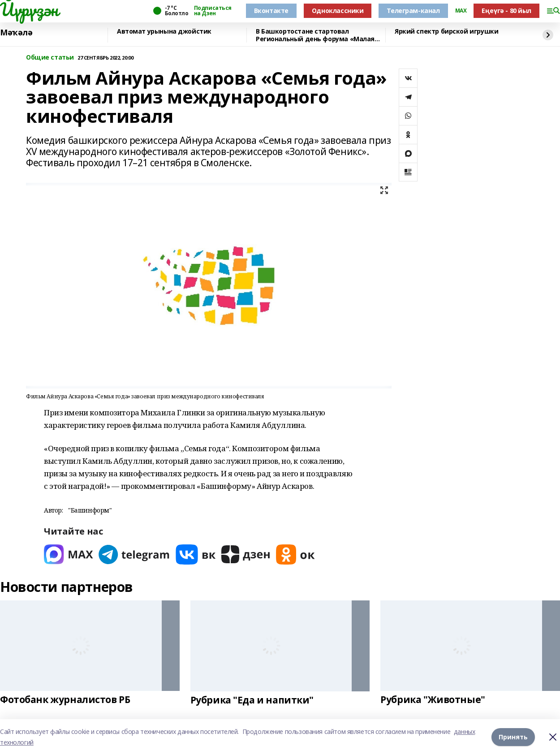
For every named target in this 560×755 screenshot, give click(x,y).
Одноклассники (338, 11)
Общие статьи (50, 58)
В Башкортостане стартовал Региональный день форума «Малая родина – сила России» (315, 35)
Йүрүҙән (29, 9)
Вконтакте (271, 11)
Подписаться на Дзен (213, 11)
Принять (513, 737)
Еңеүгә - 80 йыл (506, 11)
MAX (461, 11)
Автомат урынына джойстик (164, 32)
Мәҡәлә (16, 33)
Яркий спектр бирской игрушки (446, 32)
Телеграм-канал (413, 11)
